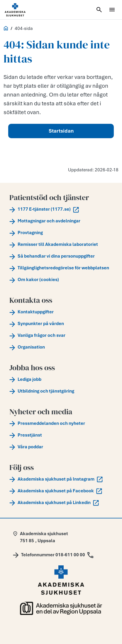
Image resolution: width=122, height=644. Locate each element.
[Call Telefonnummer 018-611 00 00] (53, 555)
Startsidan (61, 131)
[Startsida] (22, 10)
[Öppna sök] (99, 10)
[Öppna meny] (112, 10)
